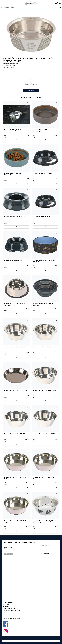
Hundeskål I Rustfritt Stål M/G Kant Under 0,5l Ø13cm (44, 522)
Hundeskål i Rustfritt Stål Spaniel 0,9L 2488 (14, 304)
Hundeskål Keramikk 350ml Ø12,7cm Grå (42, 131)
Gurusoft (31, 641)
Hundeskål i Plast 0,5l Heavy (42, 217)
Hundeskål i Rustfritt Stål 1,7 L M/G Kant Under (15, 478)
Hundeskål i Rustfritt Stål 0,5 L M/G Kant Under (15, 522)
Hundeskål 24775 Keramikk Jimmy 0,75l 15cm (44, 261)
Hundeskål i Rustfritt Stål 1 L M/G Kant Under (43, 478)
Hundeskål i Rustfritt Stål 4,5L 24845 (45, 434)
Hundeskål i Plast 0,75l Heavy (42, 173)
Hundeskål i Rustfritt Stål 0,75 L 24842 (45, 347)
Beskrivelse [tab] (31, 90)
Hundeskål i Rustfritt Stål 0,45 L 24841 (16, 347)
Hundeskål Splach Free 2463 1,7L (14, 217)
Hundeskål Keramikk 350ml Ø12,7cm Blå (13, 174)
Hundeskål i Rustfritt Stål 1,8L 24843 (44, 391)
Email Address (8, 547)
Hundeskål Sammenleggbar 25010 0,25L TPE (44, 304)
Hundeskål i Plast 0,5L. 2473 (13, 260)
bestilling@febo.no (14, 610)
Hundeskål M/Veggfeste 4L (13, 130)
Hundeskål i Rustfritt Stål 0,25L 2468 (15, 391)
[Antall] (31, 79)
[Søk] (30, 7)
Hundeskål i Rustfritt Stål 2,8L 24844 (16, 434)
